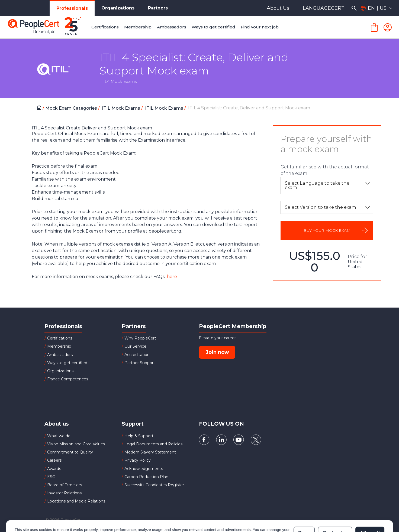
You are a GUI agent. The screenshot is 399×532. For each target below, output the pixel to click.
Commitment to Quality (70, 452)
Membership (59, 346)
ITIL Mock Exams (122, 108)
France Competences (68, 379)
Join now (217, 352)
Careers (54, 460)
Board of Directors (65, 485)
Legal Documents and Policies (153, 444)
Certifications (60, 338)
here (171, 277)
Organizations (118, 8)
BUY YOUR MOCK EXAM (327, 230)
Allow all (370, 509)
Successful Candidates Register (154, 485)
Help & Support (139, 436)
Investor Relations (64, 493)
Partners (158, 8)
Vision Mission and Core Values (76, 444)
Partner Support (140, 363)
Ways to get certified (67, 363)
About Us (278, 8)
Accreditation (137, 355)
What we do (59, 436)
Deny (304, 509)
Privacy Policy (138, 460)
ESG (51, 477)
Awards (54, 469)
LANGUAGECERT (324, 8)
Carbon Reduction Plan (146, 477)
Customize (335, 509)
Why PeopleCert (140, 338)
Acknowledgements (144, 469)
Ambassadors (60, 355)
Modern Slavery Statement (150, 452)
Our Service (135, 346)
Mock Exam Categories (72, 108)
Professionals (72, 8)
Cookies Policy (83, 512)
